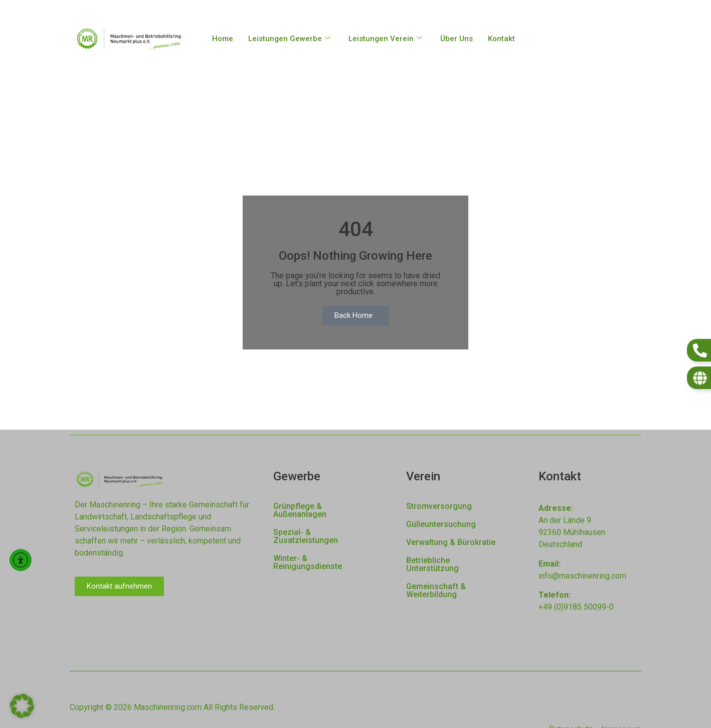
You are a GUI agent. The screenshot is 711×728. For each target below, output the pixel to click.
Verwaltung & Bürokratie (451, 542)
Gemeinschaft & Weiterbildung (436, 590)
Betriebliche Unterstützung (432, 564)
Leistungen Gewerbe (289, 39)
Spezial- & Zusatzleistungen (306, 536)
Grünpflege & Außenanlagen (300, 510)
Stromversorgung (439, 506)
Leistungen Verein (385, 39)
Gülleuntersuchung (441, 524)
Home (223, 39)
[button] (22, 706)
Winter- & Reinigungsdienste (308, 562)
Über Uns (457, 39)
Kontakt (501, 39)
